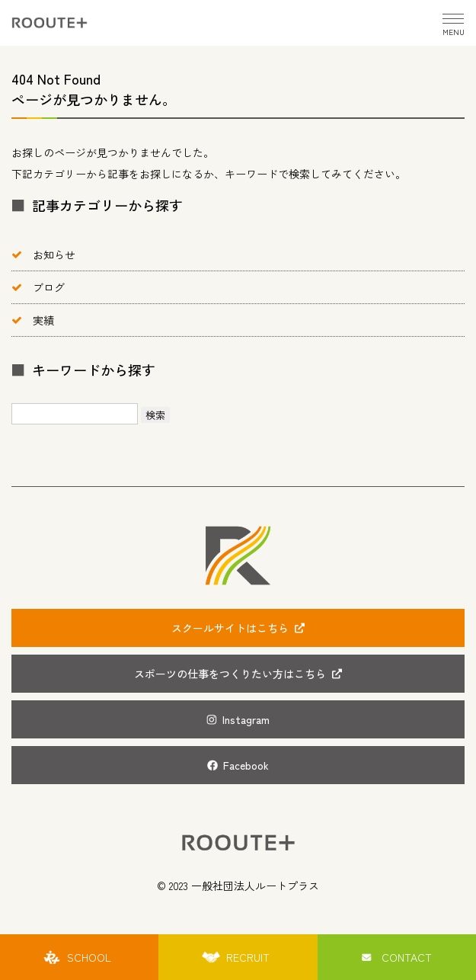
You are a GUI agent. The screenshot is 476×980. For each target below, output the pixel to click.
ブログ (49, 287)
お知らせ (54, 255)
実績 (43, 320)
